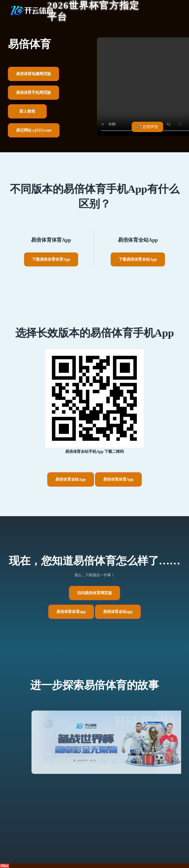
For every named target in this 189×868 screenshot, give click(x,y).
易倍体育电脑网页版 (33, 74)
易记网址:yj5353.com (34, 130)
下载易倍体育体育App (51, 259)
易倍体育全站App (71, 479)
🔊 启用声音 (147, 127)
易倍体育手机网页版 (33, 93)
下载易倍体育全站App (138, 259)
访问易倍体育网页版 (94, 593)
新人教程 (27, 111)
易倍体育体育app (71, 612)
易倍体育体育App (118, 479)
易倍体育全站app (118, 612)
